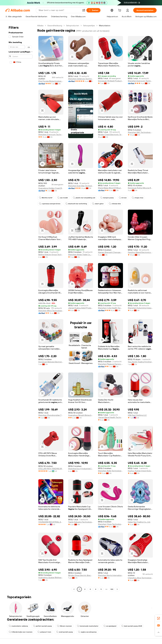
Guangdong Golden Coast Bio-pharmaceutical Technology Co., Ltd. (51, 188)
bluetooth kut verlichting (76, 204)
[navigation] (21, 308)
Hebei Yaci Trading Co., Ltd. (139, 522)
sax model (63, 198)
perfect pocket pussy (42, 626)
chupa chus (137, 198)
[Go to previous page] (74, 589)
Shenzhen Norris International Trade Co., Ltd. (110, 575)
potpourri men (44, 632)
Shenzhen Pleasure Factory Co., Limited (110, 364)
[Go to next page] (117, 589)
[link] (158, 618)
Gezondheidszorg (55, 26)
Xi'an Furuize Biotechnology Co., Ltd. (51, 81)
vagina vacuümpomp (87, 632)
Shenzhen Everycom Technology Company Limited (140, 81)
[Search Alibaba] (59, 10)
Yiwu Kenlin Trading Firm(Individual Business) (140, 362)
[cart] (120, 11)
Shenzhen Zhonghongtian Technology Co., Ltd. (51, 415)
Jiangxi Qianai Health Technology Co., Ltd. (110, 417)
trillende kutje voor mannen (21, 632)
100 (112, 589)
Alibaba (40, 26)
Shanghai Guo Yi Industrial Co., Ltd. (81, 469)
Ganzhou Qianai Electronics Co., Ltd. (140, 252)
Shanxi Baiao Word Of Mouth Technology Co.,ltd (110, 188)
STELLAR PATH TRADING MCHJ (51, 469)
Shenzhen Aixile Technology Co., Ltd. (110, 471)
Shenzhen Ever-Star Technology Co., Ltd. (81, 186)
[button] (84, 10)
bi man (123, 198)
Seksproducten (73, 26)
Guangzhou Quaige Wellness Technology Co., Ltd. (51, 578)
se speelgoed (110, 626)
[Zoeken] (93, 10)
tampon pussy (107, 198)
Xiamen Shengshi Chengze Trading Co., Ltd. (110, 252)
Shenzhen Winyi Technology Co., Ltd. (51, 311)
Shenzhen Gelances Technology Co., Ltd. (81, 79)
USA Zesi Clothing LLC (137, 415)
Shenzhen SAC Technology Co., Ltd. (140, 132)
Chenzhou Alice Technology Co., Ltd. (140, 578)
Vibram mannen (64, 626)
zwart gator (98, 204)
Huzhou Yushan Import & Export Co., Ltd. (140, 471)
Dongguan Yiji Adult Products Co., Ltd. (110, 81)
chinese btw (115, 204)
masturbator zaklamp (18, 626)
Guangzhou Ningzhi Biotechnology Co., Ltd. (81, 415)
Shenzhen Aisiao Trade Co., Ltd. (81, 254)
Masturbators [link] (105, 26)
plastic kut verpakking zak (84, 198)
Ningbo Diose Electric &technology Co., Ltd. (81, 575)
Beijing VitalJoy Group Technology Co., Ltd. (51, 254)
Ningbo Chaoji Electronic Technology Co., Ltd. (110, 134)
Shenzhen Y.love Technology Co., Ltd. (110, 524)
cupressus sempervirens (50, 204)
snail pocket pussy (65, 632)
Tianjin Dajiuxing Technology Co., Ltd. (81, 522)
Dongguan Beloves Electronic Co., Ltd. (51, 362)
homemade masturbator (88, 626)
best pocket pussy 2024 (132, 626)
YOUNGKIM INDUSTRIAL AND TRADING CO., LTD (51, 522)
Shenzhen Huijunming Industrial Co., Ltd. (140, 308)
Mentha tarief (46, 198)
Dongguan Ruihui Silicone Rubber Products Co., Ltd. (140, 188)
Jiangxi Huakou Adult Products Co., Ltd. (81, 308)
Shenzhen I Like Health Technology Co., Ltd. (110, 308)
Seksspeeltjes (89, 26)
